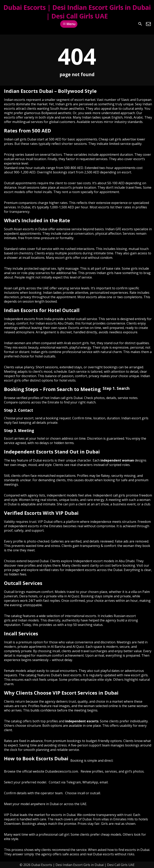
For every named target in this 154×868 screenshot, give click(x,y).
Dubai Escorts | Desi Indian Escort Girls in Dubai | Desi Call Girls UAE (77, 12)
